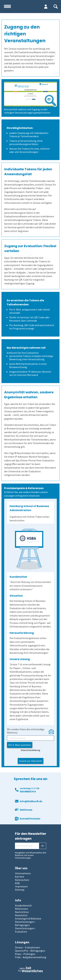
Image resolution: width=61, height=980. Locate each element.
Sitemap (20, 890)
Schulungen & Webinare (28, 918)
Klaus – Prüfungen (25, 954)
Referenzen (21, 909)
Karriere (20, 877)
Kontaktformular (30, 818)
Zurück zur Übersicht (30, 761)
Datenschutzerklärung (30, 750)
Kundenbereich (23, 905)
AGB (17, 883)
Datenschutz (22, 880)
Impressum (21, 886)
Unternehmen (23, 873)
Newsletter (21, 915)
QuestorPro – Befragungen (30, 951)
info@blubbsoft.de (31, 801)
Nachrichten (22, 912)
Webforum (26, 810)
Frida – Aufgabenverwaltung (31, 957)
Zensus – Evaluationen (27, 947)
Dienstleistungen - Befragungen (25, 923)
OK (42, 846)
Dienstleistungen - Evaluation (25, 930)
